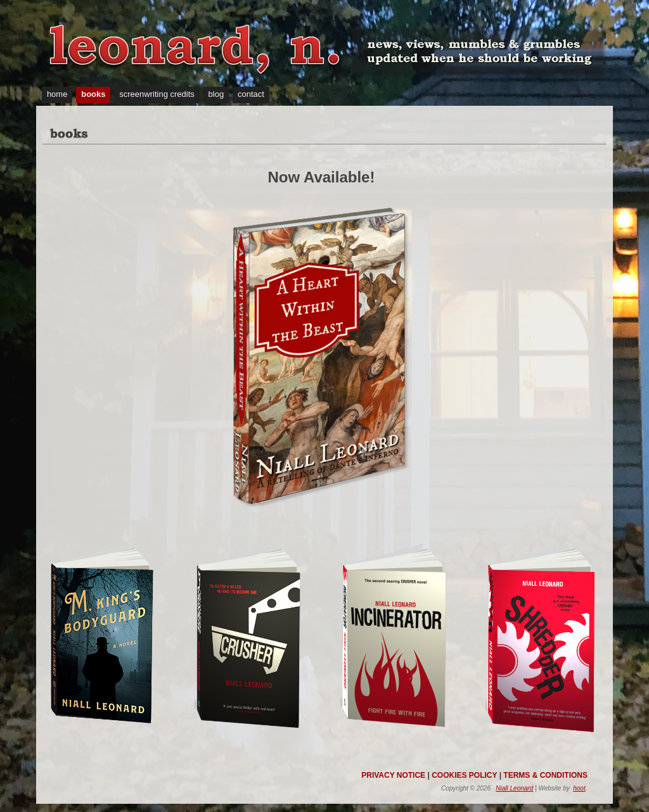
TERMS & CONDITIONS (545, 775)
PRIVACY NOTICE (393, 775)
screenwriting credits (157, 94)
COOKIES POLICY (464, 775)
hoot (579, 788)
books (93, 94)
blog (216, 94)
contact (251, 94)
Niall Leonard (514, 788)
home (57, 94)
